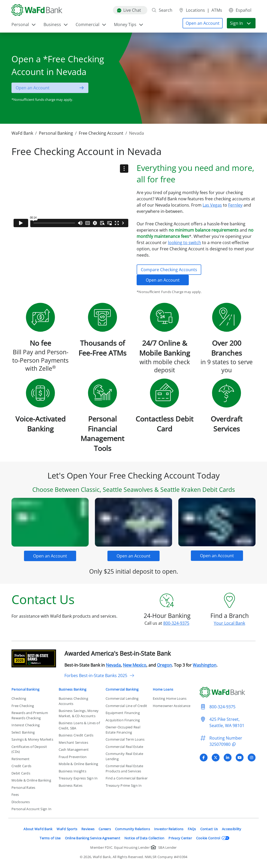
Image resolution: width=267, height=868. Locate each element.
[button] (203, 23)
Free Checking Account (101, 133)
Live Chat (129, 10)
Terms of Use (50, 838)
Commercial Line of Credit (126, 706)
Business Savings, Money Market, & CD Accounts (79, 713)
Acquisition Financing (123, 720)
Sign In (241, 23)
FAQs (192, 829)
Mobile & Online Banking (31, 780)
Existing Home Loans (170, 698)
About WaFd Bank (38, 829)
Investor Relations (169, 829)
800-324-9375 (176, 623)
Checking (19, 698)
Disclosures (21, 802)
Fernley (235, 205)
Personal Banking (56, 133)
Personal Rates (23, 788)
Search (162, 10)
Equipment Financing (123, 713)
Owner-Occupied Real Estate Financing (123, 730)
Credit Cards (21, 766)
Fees (15, 795)
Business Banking (73, 689)
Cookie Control (213, 838)
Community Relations (132, 829)
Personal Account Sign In (31, 809)
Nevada (113, 665)
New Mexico (135, 665)
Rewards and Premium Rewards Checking (30, 715)
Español (240, 10)
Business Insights (72, 771)
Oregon (164, 665)
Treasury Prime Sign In (124, 785)
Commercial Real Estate (125, 747)
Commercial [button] (91, 24)
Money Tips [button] (129, 24)
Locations (192, 10)
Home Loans (163, 689)
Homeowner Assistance (172, 706)
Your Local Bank (229, 623)
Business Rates (71, 785)
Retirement (21, 759)
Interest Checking (26, 725)
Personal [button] (24, 24)
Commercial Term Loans (125, 739)
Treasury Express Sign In (78, 778)
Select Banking (23, 732)
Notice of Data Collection (144, 838)
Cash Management (74, 749)
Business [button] (56, 24)
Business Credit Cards (76, 735)
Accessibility (232, 829)
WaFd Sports (67, 829)
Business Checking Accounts (73, 701)
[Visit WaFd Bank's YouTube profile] (240, 758)
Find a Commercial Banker (127, 778)
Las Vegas (212, 205)
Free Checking (23, 706)
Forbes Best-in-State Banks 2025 (99, 675)
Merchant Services (73, 742)
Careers (105, 829)
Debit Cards (21, 773)
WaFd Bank (22, 133)
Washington (205, 665)
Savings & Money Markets (32, 739)
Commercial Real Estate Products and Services (125, 768)
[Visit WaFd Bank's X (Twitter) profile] (216, 758)
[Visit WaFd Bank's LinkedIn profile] (228, 758)
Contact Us (209, 829)
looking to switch (184, 243)
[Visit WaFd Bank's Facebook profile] (204, 758)
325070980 (223, 744)
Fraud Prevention (73, 757)
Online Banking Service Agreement (93, 838)
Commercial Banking (122, 689)
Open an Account (163, 280)
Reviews (88, 829)
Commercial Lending (122, 698)
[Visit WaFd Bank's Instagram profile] (252, 758)
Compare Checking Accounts (169, 270)
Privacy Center (180, 838)
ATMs (217, 10)
